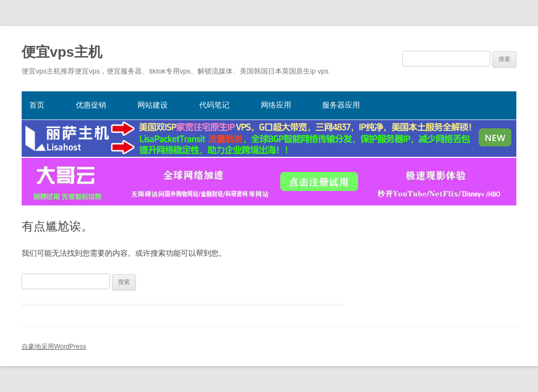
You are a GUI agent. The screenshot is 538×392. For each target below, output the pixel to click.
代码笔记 (214, 105)
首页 (37, 105)
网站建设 (153, 105)
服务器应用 (341, 105)
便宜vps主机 (62, 52)
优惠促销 (91, 105)
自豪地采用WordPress (54, 347)
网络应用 (276, 105)
